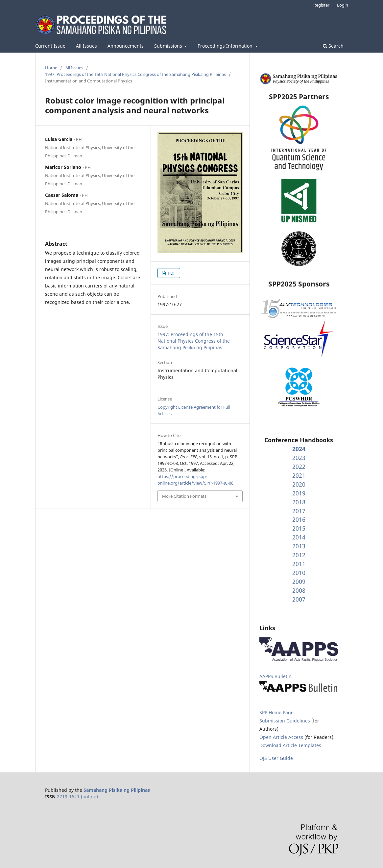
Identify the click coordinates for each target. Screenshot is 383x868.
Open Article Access (281, 737)
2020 (299, 484)
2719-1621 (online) (77, 797)
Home (51, 68)
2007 (299, 599)
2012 (299, 555)
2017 (299, 511)
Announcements (126, 46)
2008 (299, 590)
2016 (299, 519)
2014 (299, 537)
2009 (299, 582)
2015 (299, 528)
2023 (299, 458)
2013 (299, 546)
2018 (299, 502)
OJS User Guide (276, 758)
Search (333, 46)
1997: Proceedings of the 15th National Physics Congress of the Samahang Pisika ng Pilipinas (135, 74)
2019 (299, 493)
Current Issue (50, 46)
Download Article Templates (290, 745)
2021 (299, 475)
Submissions (169, 46)
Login (343, 5)
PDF (171, 273)
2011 (299, 564)
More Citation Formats (184, 496)
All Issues (86, 46)
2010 (299, 573)
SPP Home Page (276, 712)
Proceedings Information (226, 46)
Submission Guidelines (285, 721)
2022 (299, 467)
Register (321, 5)
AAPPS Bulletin (275, 676)
